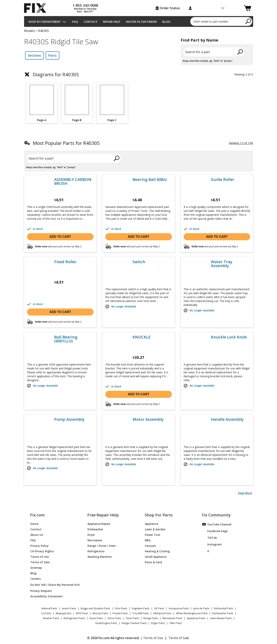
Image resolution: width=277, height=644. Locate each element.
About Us (37, 535)
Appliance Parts (196, 618)
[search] (248, 21)
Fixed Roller (65, 262)
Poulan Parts (120, 613)
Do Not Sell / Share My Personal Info (54, 585)
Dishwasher (95, 529)
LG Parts (46, 613)
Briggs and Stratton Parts (95, 608)
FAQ (75, 22)
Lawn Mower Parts (221, 618)
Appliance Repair (99, 524)
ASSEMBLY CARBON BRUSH (73, 181)
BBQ (148, 540)
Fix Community (216, 515)
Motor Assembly (148, 419)
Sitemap (36, 567)
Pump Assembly (69, 419)
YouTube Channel (217, 524)
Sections (34, 55)
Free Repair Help (103, 515)
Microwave (95, 540)
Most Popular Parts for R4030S (66, 143)
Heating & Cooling (157, 551)
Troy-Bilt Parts (141, 613)
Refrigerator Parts (74, 618)
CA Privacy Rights (42, 551)
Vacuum (150, 546)
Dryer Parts (96, 618)
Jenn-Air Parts (201, 608)
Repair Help (112, 22)
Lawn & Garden (155, 529)
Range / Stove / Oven (102, 546)
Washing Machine (100, 556)
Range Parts (151, 618)
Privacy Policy (39, 546)
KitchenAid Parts (224, 608)
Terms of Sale (40, 562)
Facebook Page (215, 531)
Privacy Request (41, 591)
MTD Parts (82, 613)
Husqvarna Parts (179, 608)
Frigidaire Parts (141, 608)
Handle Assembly (227, 419)
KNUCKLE (142, 337)
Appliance (152, 524)
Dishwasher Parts (223, 613)
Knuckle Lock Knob (229, 337)
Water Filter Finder (141, 22)
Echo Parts (121, 608)
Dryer (91, 535)
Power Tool (152, 535)
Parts (52, 55)
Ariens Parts (69, 608)
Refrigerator (96, 551)
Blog (166, 22)
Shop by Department (45, 22)
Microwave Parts (172, 618)
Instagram (212, 544)
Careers (36, 578)
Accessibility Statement (47, 596)
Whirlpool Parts (162, 613)
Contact (91, 22)
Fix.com (37, 515)
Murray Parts (100, 613)
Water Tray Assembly (222, 264)
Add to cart (60, 237)
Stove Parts (114, 618)
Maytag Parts (64, 613)
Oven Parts (132, 618)
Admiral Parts (49, 608)
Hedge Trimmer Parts (134, 623)
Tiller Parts (176, 623)
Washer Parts (51, 618)
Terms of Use (40, 556)
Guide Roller (223, 180)
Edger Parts (158, 623)
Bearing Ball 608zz (150, 180)
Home (34, 524)
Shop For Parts (159, 515)
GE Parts (159, 608)
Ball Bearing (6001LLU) (66, 339)
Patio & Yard (153, 562)
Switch (139, 262)
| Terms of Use (152, 638)
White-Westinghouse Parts (192, 613)
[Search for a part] (71, 158)
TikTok (209, 538)
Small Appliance (156, 556)
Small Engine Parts (106, 623)
